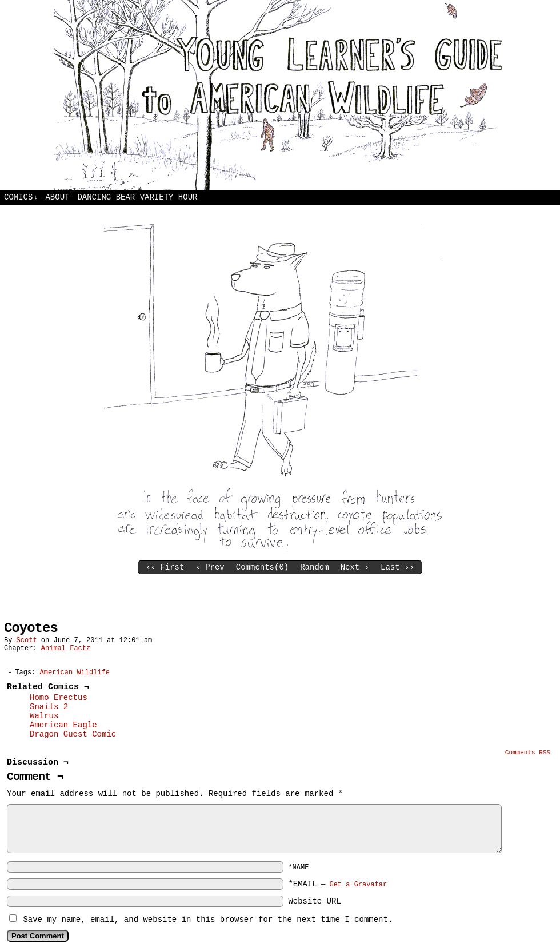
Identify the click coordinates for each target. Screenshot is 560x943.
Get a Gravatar (358, 885)
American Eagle (63, 725)
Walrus (44, 716)
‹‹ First (165, 567)
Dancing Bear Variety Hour (137, 197)
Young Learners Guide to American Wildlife (280, 95)
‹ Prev (210, 567)
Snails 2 (49, 707)
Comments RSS (528, 753)
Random (314, 567)
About (57, 197)
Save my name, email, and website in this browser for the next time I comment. (208, 920)
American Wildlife (75, 673)
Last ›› (397, 567)
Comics (21, 198)
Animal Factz (66, 648)
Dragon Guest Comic (73, 734)
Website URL (314, 901)
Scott (27, 640)
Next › (355, 567)
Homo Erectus (59, 698)
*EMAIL (337, 884)
